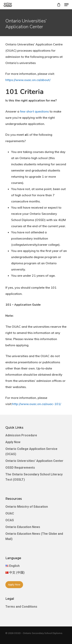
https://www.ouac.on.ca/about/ (28, 80)
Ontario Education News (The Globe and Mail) (34, 536)
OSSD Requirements (20, 468)
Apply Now (13, 442)
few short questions (34, 111)
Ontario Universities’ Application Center (34, 461)
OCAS (10, 520)
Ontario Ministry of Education (27, 507)
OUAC (10, 513)
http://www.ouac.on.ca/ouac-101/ (37, 404)
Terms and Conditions (21, 607)
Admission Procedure (21, 435)
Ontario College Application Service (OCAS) (31, 451)
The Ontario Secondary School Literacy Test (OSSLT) (34, 477)
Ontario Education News (23, 527)
